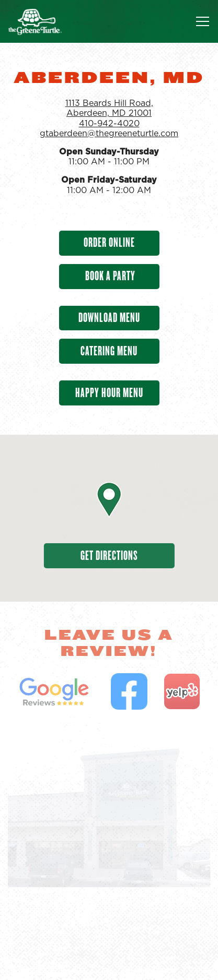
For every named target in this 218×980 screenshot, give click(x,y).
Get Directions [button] (109, 555)
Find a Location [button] (109, 964)
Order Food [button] (109, 932)
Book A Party (109, 276)
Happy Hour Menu (109, 393)
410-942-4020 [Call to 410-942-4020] (109, 124)
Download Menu (109, 318)
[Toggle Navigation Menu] (203, 21)
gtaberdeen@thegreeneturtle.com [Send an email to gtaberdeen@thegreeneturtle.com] (109, 134)
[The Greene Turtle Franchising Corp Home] (44, 21)
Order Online (109, 242)
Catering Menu (109, 351)
